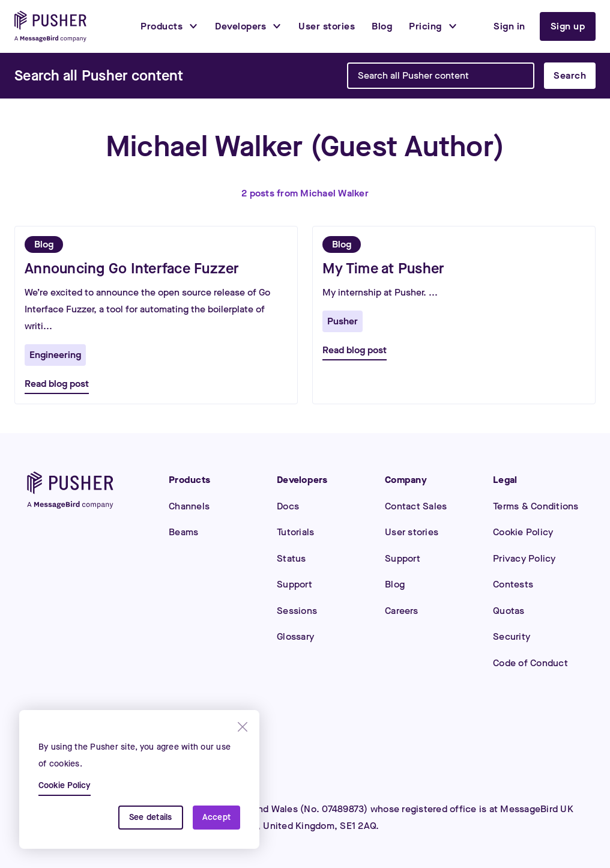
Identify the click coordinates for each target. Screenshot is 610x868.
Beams (183, 532)
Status (291, 558)
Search (570, 75)
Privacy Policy (524, 558)
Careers (401, 611)
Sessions (297, 611)
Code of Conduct (530, 663)
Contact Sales (416, 506)
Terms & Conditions (536, 506)
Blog (395, 584)
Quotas (509, 611)
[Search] (99, 76)
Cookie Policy (523, 532)
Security (512, 636)
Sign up (568, 26)
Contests (513, 584)
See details (151, 817)
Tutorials (295, 532)
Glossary (295, 636)
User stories (412, 532)
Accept (217, 817)
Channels (189, 506)
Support (294, 584)
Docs (288, 506)
